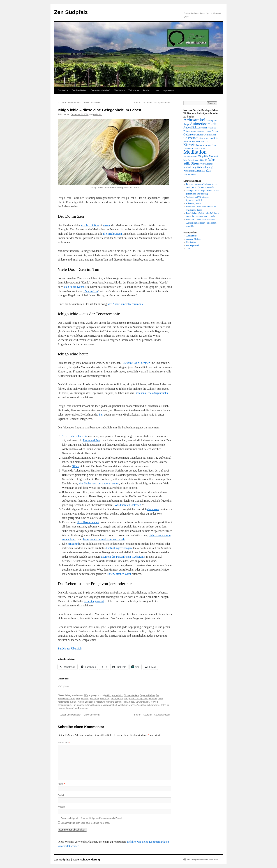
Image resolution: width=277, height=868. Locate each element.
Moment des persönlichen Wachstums (123, 557)
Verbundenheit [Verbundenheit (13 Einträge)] (207, 164)
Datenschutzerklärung (87, 860)
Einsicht (85, 699)
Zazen (106, 225)
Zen (101, 415)
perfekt (118, 702)
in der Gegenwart (94, 601)
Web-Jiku (98, 114)
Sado (132, 702)
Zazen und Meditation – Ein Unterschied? (79, 103)
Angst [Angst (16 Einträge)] (186, 124)
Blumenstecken (131, 695)
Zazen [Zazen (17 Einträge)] (198, 171)
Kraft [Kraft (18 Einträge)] (214, 145)
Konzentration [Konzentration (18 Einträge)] (203, 145)
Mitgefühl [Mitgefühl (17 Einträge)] (203, 156)
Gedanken (153, 509)
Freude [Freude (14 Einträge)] (215, 131)
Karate (73, 702)
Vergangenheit (110, 705)
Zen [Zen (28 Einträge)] (208, 170)
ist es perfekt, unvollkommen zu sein (104, 539)
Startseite (63, 90)
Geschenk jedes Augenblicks (151, 393)
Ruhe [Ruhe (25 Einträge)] (211, 160)
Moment (110, 702)
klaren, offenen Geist (119, 574)
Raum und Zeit (91, 440)
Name (61, 784)
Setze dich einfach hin (75, 436)
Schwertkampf (142, 702)
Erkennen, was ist (194, 203)
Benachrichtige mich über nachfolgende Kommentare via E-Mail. (91, 818)
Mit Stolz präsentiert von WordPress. (203, 860)
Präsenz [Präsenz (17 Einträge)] (203, 160)
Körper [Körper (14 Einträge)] (196, 148)
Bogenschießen (147, 695)
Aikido (108, 695)
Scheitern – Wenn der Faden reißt (201, 220)
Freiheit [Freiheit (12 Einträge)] (208, 131)
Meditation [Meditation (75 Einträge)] (195, 152)
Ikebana (153, 699)
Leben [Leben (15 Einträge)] (202, 148)
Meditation (119, 90)
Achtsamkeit (192, 236)
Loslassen (90, 702)
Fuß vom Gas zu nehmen (136, 363)
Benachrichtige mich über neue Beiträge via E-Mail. (85, 823)
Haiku (120, 699)
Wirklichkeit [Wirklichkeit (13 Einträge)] (189, 171)
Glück (75, 466)
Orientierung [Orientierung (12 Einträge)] (193, 160)
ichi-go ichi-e (130, 699)
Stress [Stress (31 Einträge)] (195, 163)
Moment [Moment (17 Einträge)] (213, 156)
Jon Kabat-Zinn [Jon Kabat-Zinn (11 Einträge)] (202, 141)
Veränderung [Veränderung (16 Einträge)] (190, 167)
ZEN (86, 695)
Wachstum (123, 705)
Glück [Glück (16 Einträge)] (202, 138)
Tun (74, 705)
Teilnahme (134, 90)
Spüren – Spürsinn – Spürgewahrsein (153, 103)
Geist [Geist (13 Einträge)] (213, 135)
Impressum (168, 90)
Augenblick (118, 695)
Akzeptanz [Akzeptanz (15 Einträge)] (212, 120)
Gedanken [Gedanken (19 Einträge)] (189, 134)
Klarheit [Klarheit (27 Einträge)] (189, 145)
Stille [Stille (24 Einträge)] (187, 163)
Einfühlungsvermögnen (69, 699)
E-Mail (61, 795)
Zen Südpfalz (71, 12)
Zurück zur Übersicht (70, 648)
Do (157, 695)
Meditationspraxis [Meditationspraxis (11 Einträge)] (190, 156)
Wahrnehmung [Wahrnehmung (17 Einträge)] (205, 167)
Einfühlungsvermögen (119, 548)
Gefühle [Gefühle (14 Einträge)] (199, 135)
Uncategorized (193, 245)
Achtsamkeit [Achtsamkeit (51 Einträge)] (195, 120)
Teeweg (154, 702)
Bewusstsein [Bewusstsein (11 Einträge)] (211, 128)
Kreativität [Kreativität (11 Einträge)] (188, 148)
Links (156, 90)
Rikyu (125, 702)
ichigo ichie (143, 699)
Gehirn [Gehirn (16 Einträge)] (207, 135)
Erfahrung (105, 699)
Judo (160, 699)
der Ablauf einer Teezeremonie (126, 304)
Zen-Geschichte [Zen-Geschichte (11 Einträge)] (189, 174)
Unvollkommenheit (88, 522)
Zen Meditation (79, 90)
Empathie (94, 699)
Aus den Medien (193, 239)
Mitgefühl (73, 544)
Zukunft (140, 705)
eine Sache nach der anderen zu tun (99, 483)
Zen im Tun (91, 291)
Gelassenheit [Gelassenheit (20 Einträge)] (191, 138)
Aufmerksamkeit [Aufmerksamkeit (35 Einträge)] (203, 124)
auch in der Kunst (74, 287)
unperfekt (82, 705)
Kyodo (81, 702)
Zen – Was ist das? (101, 90)
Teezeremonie (64, 705)
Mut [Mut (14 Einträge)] (185, 160)
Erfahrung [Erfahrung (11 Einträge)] (200, 131)
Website (62, 807)
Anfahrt (146, 90)
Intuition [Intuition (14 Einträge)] (187, 141)
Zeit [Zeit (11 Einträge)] (204, 171)
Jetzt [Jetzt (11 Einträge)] (194, 141)
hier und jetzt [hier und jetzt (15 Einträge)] (212, 138)
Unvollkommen (94, 705)
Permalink (83, 708)
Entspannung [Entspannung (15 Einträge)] (190, 131)
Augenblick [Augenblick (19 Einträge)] (190, 127)
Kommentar (64, 743)
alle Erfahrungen (112, 234)
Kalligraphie (63, 702)
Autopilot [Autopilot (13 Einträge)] (201, 128)
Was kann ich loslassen (128, 505)
